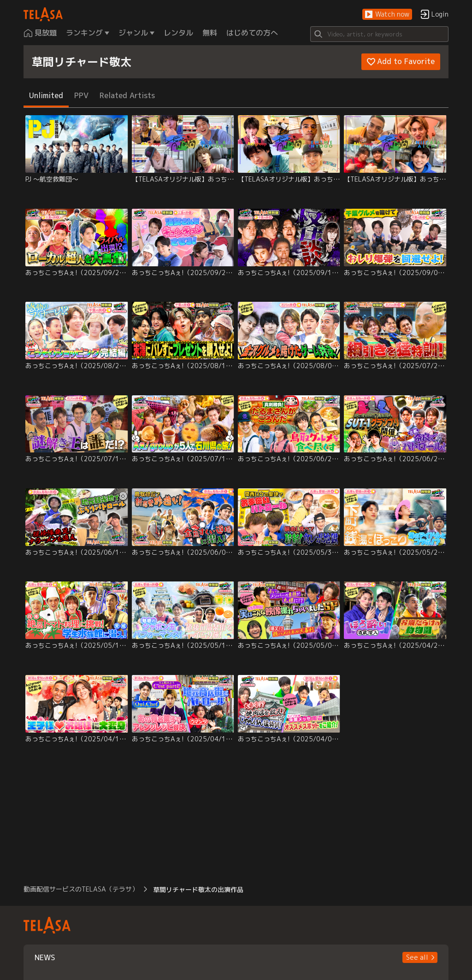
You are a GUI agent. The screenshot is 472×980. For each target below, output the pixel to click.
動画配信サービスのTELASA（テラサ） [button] (81, 889)
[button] (387, 15)
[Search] (379, 34)
